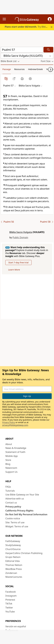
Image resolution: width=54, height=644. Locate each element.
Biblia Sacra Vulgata (21, 232)
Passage (7, 69)
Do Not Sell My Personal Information (26, 514)
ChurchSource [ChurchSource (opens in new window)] (13, 549)
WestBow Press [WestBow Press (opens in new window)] (14, 569)
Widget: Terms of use (17, 526)
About (9, 444)
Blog (8, 464)
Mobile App (12, 456)
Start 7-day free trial (18, 262)
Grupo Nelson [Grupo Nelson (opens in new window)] (13, 557)
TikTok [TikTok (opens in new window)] (9, 604)
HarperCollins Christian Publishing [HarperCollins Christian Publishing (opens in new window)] (24, 553)
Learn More (14, 270)
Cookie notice (13, 518)
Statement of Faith (15, 452)
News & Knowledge (16, 448)
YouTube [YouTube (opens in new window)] (10, 612)
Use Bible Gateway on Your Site (22, 495)
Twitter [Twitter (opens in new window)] (9, 608)
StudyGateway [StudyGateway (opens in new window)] (13, 545)
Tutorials (10, 491)
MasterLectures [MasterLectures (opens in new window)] (14, 577)
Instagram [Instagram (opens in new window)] (11, 596)
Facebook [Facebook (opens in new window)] (11, 592)
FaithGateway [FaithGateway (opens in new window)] (13, 541)
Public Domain (20, 237)
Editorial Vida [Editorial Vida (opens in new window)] (13, 561)
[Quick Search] (22, 50)
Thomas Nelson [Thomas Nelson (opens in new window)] (14, 565)
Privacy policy (13, 507)
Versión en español (16, 626)
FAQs (8, 487)
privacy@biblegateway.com (15, 425)
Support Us (12, 472)
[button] (50, 19)
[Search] (48, 50)
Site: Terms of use (15, 522)
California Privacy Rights (20, 511)
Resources (19, 69)
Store (8, 460)
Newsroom (11, 468)
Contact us (11, 503)
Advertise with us (15, 499)
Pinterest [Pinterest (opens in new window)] (10, 600)
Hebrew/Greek (35, 69)
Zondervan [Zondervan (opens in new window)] (11, 573)
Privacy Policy (9, 422)
